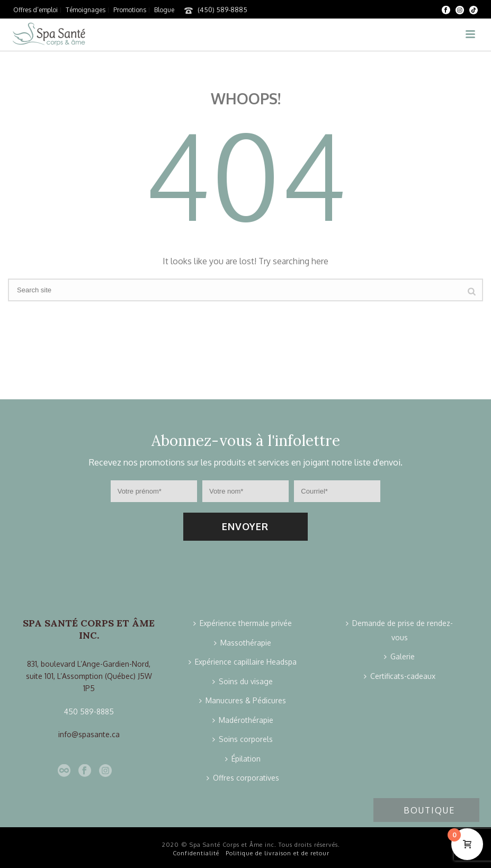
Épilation (243, 759)
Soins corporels (243, 739)
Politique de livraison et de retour (278, 853)
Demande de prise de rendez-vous (399, 630)
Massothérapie (243, 643)
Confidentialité (196, 853)
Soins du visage (243, 681)
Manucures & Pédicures (243, 700)
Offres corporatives (243, 778)
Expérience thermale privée (243, 623)
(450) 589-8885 (222, 10)
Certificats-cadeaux (400, 676)
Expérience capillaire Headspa (243, 662)
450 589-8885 (89, 712)
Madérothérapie (243, 720)
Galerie (399, 656)
